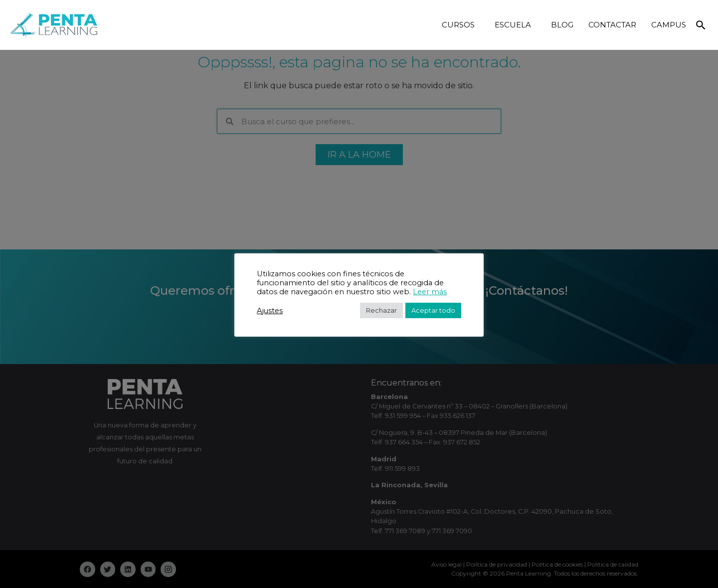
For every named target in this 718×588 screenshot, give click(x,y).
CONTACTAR (612, 25)
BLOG (562, 25)
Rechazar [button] (381, 310)
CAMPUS (669, 25)
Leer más (430, 292)
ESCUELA (515, 25)
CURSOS (461, 25)
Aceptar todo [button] (433, 310)
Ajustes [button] (270, 311)
